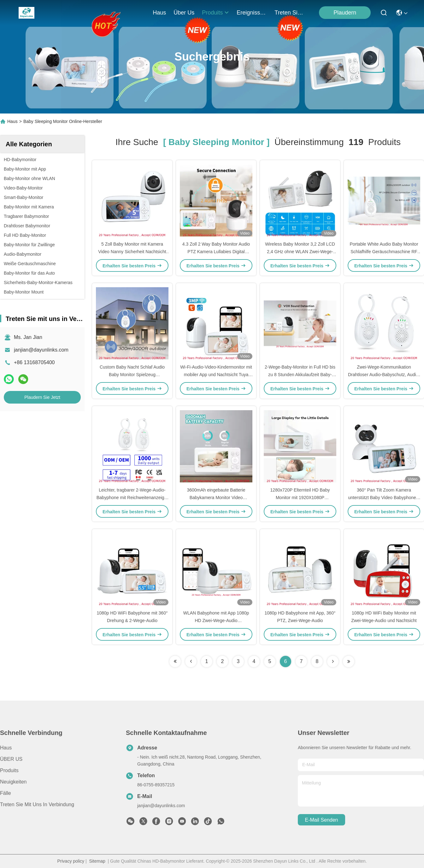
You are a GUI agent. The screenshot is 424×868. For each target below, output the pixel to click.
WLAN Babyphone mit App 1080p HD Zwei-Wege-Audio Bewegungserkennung (216, 620)
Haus (159, 13)
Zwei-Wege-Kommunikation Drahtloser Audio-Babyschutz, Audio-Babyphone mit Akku (384, 375)
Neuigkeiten (13, 782)
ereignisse (252, 13)
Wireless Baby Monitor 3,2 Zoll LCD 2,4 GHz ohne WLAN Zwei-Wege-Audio (300, 252)
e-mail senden (322, 820)
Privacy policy (71, 861)
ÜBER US (11, 759)
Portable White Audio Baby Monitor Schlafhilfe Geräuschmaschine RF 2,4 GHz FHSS (384, 252)
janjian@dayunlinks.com (41, 350)
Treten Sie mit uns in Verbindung (37, 804)
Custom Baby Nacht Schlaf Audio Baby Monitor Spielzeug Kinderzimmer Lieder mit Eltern (132, 375)
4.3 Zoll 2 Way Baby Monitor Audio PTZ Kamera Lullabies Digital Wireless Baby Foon (216, 252)
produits (215, 13)
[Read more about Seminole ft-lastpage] (349, 661)
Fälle (6, 793)
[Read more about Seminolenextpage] (333, 661)
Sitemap (97, 861)
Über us (184, 13)
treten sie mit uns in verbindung (290, 13)
